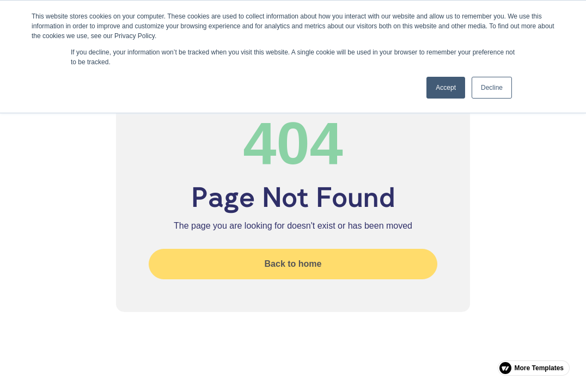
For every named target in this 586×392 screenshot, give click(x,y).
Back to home (293, 264)
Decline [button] (492, 88)
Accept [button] (446, 88)
